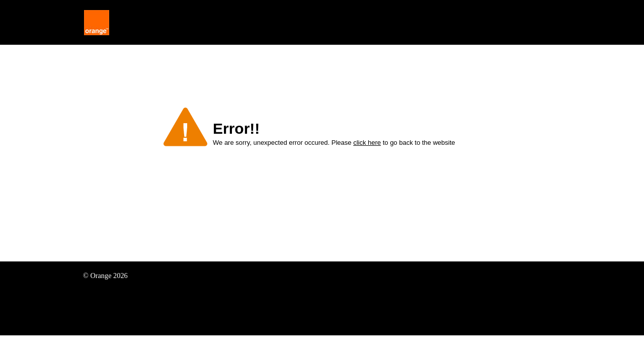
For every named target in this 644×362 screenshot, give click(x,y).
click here (367, 143)
